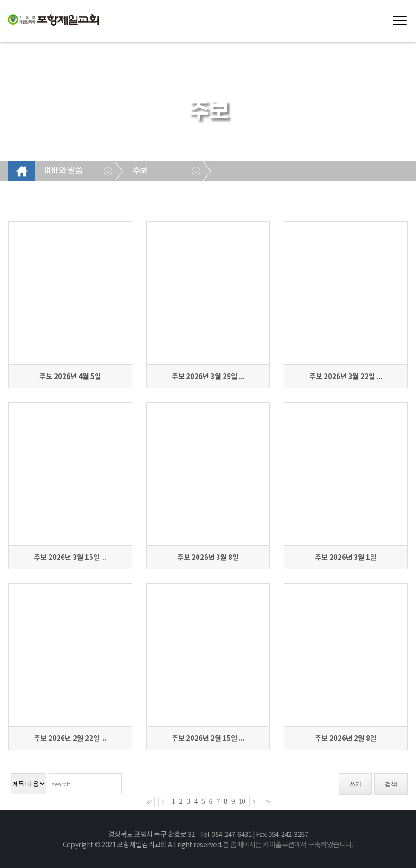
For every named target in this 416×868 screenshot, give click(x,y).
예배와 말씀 (63, 171)
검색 (391, 784)
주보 (140, 171)
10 (242, 801)
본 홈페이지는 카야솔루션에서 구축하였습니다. (288, 844)
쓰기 (355, 784)
